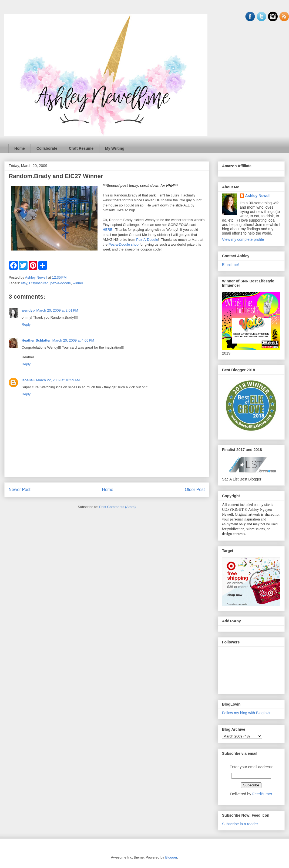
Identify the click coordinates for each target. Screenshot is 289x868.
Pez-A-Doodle (147, 240)
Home (20, 148)
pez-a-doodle (61, 283)
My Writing (115, 148)
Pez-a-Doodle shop (124, 244)
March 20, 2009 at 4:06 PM (73, 340)
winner (78, 283)
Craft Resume (81, 148)
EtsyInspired (39, 283)
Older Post (195, 490)
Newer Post (20, 490)
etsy (24, 283)
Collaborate (47, 148)
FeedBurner (262, 794)
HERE (107, 230)
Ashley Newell (258, 196)
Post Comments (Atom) (117, 507)
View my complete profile (243, 239)
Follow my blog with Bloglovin (247, 713)
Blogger (171, 857)
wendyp (28, 310)
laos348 (28, 380)
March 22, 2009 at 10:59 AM (58, 380)
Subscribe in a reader (240, 824)
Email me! (230, 265)
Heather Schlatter (36, 340)
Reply (26, 324)
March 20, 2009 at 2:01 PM (57, 310)
